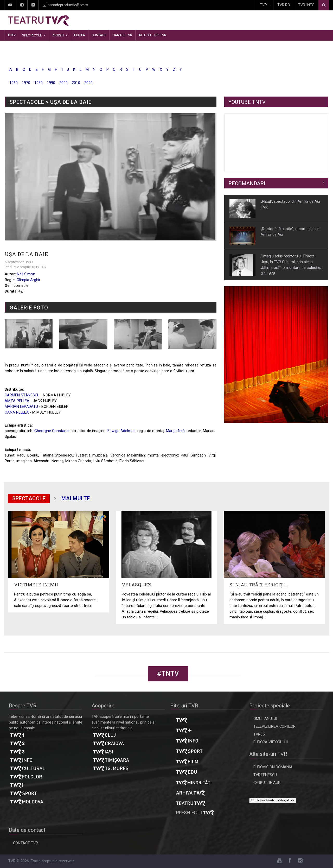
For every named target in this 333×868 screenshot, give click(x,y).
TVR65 (259, 734)
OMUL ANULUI (265, 719)
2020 (88, 83)
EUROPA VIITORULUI (271, 742)
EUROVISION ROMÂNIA (273, 767)
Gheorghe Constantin (52, 431)
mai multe (76, 498)
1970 (26, 83)
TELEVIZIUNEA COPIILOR (274, 727)
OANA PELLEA (17, 412)
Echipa (80, 35)
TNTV (12, 35)
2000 (63, 83)
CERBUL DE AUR (267, 783)
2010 (76, 83)
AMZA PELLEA (17, 401)
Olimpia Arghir (28, 280)
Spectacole (32, 35)
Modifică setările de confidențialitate (273, 800)
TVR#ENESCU (265, 775)
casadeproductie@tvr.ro (65, 5)
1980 (39, 83)
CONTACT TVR (25, 843)
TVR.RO (284, 5)
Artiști (58, 35)
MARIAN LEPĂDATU (21, 407)
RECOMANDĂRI (247, 183)
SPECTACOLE (27, 102)
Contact (99, 35)
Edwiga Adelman (121, 431)
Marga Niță (175, 431)
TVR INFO (306, 5)
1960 (14, 83)
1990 (51, 83)
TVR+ (265, 5)
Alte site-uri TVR (152, 35)
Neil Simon (26, 274)
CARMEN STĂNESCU (22, 395)
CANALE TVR (122, 35)
